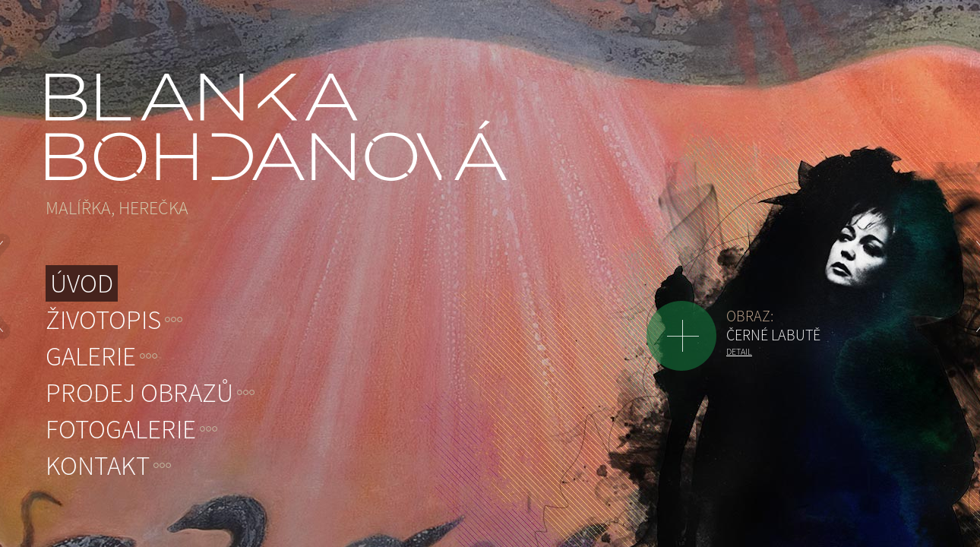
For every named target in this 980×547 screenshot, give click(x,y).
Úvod (82, 283)
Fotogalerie (121, 429)
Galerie (91, 356)
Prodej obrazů (139, 393)
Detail (739, 351)
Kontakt (98, 466)
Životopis (103, 320)
